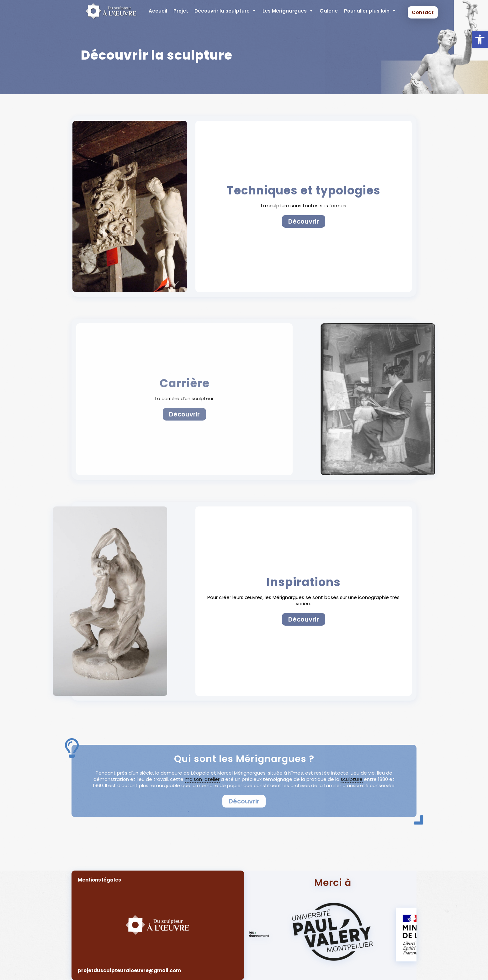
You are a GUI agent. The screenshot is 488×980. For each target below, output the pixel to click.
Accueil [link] (158, 11)
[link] (480, 40)
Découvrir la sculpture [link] (225, 11)
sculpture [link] (278, 206)
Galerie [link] (329, 11)
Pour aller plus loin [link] (370, 11)
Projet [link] (181, 11)
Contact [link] (423, 12)
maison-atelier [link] (202, 779)
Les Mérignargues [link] (288, 11)
